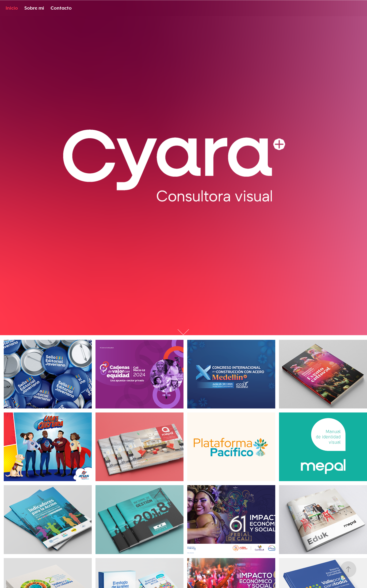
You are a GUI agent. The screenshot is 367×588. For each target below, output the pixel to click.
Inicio (12, 8)
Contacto (61, 8)
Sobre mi (34, 8)
